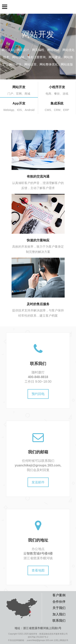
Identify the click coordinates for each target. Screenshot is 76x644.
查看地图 (38, 570)
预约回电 (38, 394)
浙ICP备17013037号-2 (38, 637)
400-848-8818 (38, 377)
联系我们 (59, 621)
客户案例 (59, 595)
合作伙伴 (59, 602)
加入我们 (59, 614)
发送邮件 (38, 482)
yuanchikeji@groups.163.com (38, 465)
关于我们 (59, 608)
